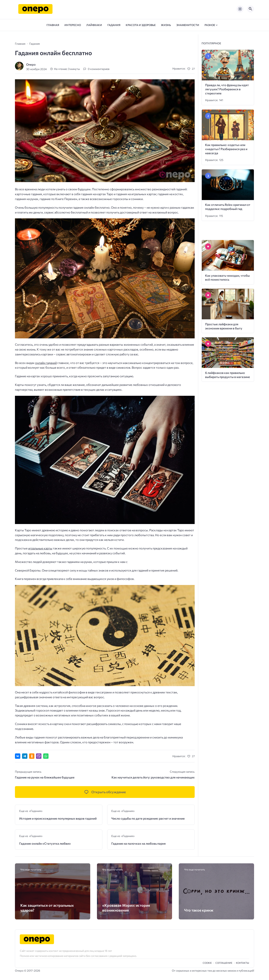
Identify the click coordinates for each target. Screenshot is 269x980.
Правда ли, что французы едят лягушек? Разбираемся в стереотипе (227, 89)
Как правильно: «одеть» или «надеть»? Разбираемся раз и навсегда (226, 149)
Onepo (31, 64)
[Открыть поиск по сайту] (251, 9)
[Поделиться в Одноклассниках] (32, 756)
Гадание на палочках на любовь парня (139, 843)
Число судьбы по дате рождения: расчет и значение (148, 818)
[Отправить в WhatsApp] (46, 756)
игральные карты (40, 548)
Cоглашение (224, 963)
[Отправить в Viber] (39, 756)
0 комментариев (99, 69)
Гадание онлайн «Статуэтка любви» (45, 843)
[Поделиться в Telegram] (25, 756)
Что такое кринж (199, 910)
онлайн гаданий (46, 363)
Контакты (242, 963)
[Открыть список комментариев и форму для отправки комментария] (105, 792)
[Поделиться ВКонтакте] (18, 756)
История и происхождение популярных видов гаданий (58, 818)
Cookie (207, 963)
